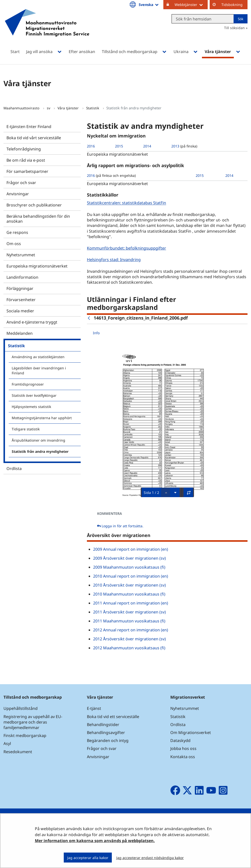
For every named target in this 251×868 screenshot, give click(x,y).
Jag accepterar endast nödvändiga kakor (150, 858)
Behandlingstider (103, 725)
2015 (119, 146)
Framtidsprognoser (28, 384)
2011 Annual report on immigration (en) (131, 603)
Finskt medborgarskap (25, 735)
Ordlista (14, 468)
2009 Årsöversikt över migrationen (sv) (129, 558)
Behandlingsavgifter (106, 733)
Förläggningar (20, 288)
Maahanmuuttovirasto (22, 108)
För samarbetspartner (27, 171)
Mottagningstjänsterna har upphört (42, 418)
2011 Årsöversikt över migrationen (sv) (129, 612)
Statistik (93, 108)
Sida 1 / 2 (151, 493)
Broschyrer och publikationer (34, 205)
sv (49, 108)
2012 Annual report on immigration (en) (131, 630)
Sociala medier (20, 311)
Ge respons (17, 232)
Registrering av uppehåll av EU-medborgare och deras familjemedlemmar (33, 722)
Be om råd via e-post (26, 160)
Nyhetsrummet (21, 255)
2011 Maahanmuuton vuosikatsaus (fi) (129, 621)
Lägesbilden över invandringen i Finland (39, 370)
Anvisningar (18, 194)
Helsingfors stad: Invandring (114, 259)
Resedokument (18, 752)
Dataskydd (180, 740)
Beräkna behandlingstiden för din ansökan (38, 219)
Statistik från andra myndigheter (40, 451)
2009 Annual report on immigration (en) (131, 549)
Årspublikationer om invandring (38, 440)
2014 (147, 146)
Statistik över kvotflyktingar (34, 395)
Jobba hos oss (183, 748)
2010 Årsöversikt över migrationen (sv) (129, 585)
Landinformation (22, 277)
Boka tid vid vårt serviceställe (34, 138)
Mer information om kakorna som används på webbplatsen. (95, 841)
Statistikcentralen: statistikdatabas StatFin (127, 203)
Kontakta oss (183, 757)
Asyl (7, 743)
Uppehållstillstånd (21, 708)
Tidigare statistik (26, 429)
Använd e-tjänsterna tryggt (32, 322)
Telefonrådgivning (24, 149)
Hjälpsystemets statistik (31, 407)
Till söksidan (234, 28)
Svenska (149, 4)
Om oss (14, 244)
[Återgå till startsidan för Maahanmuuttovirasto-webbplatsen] (47, 29)
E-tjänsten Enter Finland (29, 127)
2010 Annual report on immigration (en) (131, 576)
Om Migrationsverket (191, 733)
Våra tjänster (69, 108)
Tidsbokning (232, 5)
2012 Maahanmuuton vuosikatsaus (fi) (129, 648)
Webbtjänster (191, 4)
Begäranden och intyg (108, 740)
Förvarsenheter (21, 300)
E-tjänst (94, 708)
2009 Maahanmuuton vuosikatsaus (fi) (129, 567)
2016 (91, 146)
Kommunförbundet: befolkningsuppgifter (127, 248)
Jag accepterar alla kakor (88, 858)
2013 (175, 146)
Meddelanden (20, 333)
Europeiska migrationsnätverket (37, 266)
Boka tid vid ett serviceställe (113, 717)
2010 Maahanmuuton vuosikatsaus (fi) (129, 594)
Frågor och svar (21, 183)
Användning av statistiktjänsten (38, 357)
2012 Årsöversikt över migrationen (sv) (129, 639)
